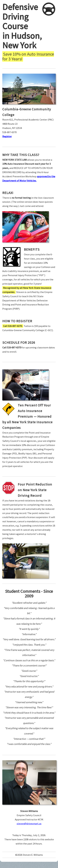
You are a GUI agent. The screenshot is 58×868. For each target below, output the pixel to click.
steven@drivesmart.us (29, 823)
